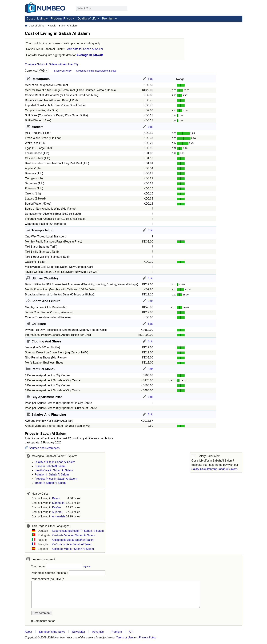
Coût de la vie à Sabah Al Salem (72, 544)
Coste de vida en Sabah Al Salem (73, 549)
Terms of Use (124, 637)
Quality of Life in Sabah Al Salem (55, 462)
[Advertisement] (216, 46)
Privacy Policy (148, 637)
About (29, 632)
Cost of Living (36, 19)
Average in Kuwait (90, 55)
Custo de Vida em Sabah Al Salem (74, 535)
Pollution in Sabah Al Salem (52, 475)
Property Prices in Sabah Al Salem (56, 479)
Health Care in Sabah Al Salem (54, 470)
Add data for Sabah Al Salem (85, 49)
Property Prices (61, 19)
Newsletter (79, 632)
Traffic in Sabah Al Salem (50, 483)
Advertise (98, 632)
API (131, 632)
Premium (108, 19)
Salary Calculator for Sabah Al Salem (214, 469)
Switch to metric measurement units (96, 71)
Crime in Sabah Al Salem (50, 466)
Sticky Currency (63, 71)
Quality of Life (87, 19)
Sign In (87, 566)
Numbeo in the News (52, 632)
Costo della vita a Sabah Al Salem (73, 540)
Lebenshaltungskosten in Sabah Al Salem (78, 531)
